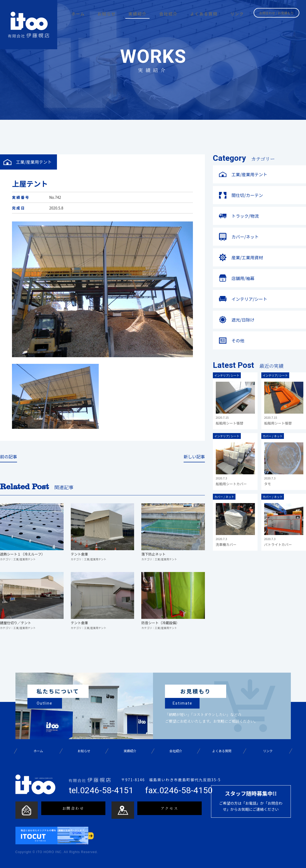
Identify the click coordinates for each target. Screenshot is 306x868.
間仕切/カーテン (247, 195)
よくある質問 (222, 751)
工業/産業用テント (249, 174)
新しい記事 (194, 457)
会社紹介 (176, 751)
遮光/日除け (243, 320)
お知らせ (84, 751)
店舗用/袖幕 (243, 278)
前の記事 (9, 457)
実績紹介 (130, 751)
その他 (238, 340)
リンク (268, 751)
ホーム (38, 751)
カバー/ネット (245, 237)
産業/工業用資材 (247, 257)
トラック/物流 (245, 216)
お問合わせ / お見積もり (276, 12)
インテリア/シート (249, 299)
